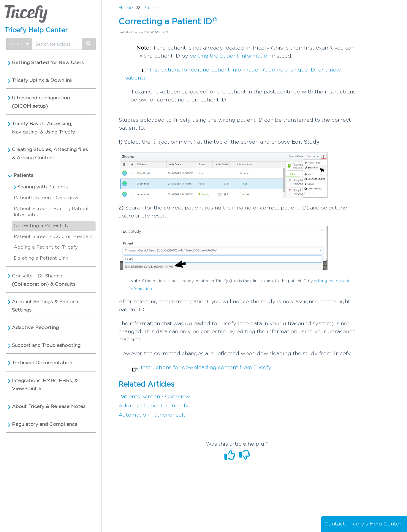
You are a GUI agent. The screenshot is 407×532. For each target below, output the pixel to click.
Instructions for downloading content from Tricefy (206, 368)
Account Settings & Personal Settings (46, 306)
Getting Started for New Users (48, 63)
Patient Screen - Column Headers (53, 236)
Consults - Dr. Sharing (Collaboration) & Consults (44, 280)
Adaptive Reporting (35, 328)
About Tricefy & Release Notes (49, 406)
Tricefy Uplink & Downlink (42, 80)
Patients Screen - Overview (46, 198)
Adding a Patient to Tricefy (46, 247)
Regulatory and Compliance (45, 424)
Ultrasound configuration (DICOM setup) (41, 102)
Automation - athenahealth (153, 415)
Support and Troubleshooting (46, 345)
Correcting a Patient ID (41, 225)
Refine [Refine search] (19, 44)
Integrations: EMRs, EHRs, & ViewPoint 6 (45, 385)
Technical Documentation (42, 363)
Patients (23, 175)
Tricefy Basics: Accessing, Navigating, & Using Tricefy (43, 128)
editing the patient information (230, 56)
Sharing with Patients (43, 187)
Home (126, 8)
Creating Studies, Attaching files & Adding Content (50, 154)
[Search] (89, 44)
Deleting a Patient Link (41, 258)
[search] (57, 44)
